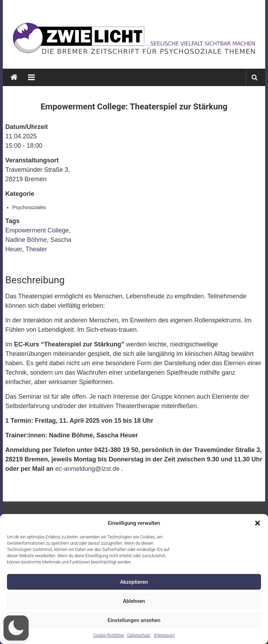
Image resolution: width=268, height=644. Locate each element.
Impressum (164, 635)
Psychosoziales (29, 207)
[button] (258, 523)
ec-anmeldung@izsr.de (87, 469)
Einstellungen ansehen (134, 620)
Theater (36, 249)
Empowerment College (37, 230)
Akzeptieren (134, 582)
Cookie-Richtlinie (108, 635)
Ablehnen (134, 601)
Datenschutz (139, 635)
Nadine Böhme (26, 240)
